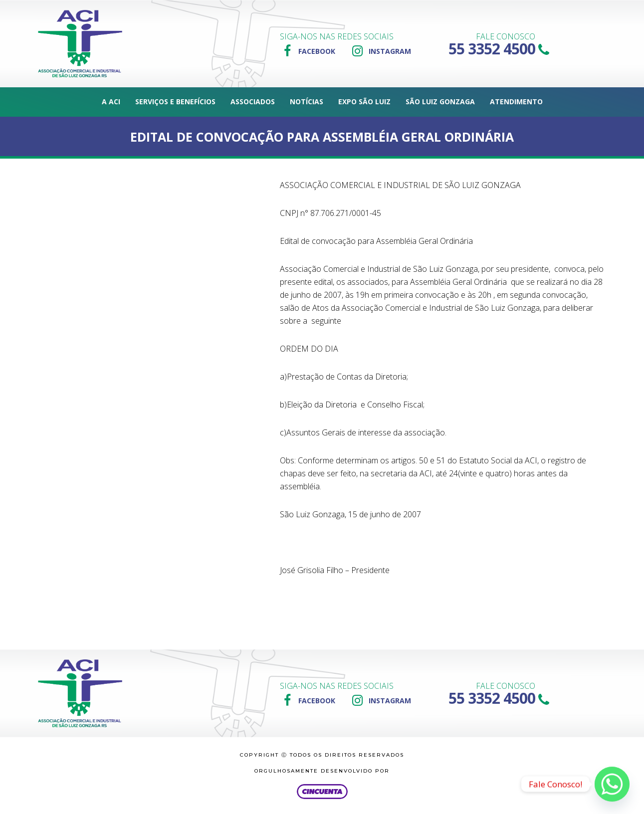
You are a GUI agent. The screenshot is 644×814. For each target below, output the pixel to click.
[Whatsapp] (612, 784)
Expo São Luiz (364, 102)
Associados (253, 102)
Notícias (307, 102)
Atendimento (516, 102)
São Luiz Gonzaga (440, 102)
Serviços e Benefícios (175, 102)
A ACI (111, 102)
